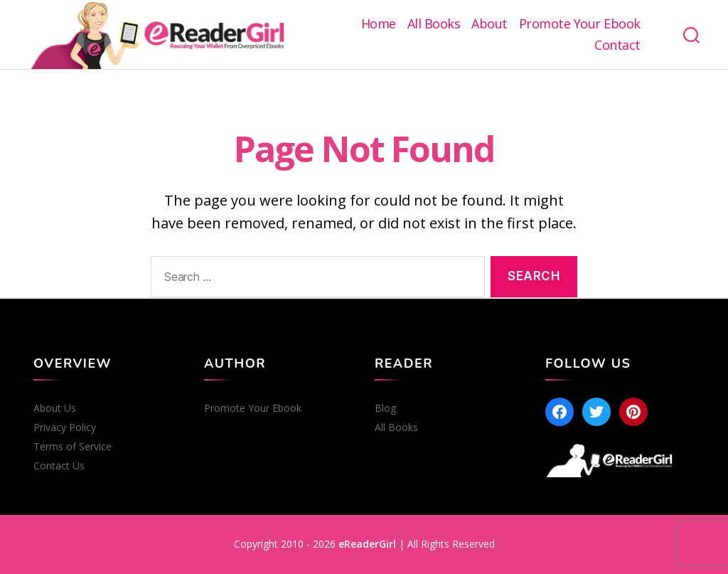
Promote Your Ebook (580, 24)
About (489, 24)
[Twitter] (596, 412)
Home (379, 24)
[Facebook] (560, 412)
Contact (617, 46)
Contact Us (59, 466)
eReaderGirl (367, 544)
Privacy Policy (65, 427)
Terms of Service (73, 447)
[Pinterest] (633, 412)
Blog (385, 408)
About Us (55, 408)
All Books (434, 24)
